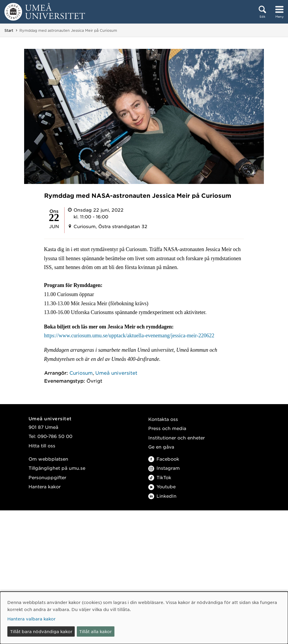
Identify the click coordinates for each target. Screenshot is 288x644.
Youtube (162, 486)
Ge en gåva (161, 447)
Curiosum (81, 373)
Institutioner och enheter (177, 438)
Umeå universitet (116, 373)
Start (9, 30)
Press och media (167, 428)
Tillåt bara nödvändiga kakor (41, 631)
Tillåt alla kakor (95, 631)
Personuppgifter (47, 477)
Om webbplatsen (48, 459)
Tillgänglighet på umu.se (57, 468)
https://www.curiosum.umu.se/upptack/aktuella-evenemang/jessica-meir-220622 (129, 336)
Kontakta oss (163, 419)
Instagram (164, 468)
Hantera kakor (45, 486)
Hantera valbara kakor (31, 619)
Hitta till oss (42, 445)
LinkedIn (162, 496)
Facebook (164, 459)
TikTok (160, 477)
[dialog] (144, 618)
